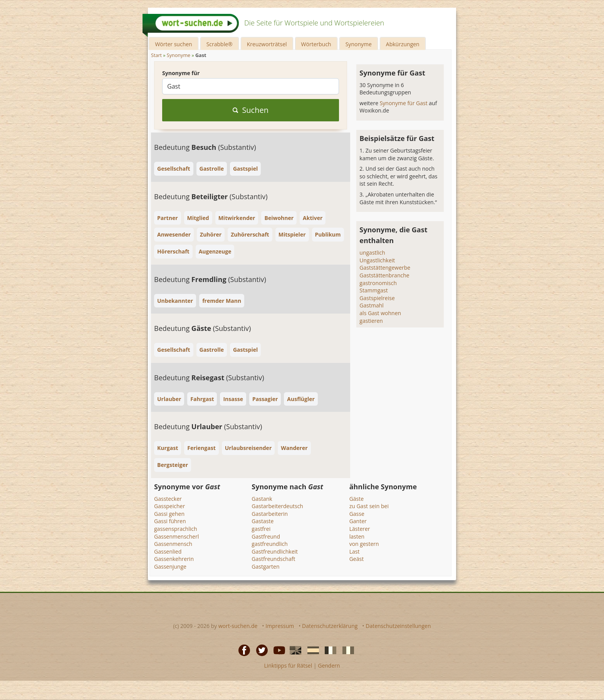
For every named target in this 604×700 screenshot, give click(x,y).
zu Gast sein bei (369, 506)
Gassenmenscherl (176, 536)
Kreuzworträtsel (267, 44)
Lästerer (360, 529)
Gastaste (263, 521)
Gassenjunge (170, 567)
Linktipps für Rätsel (288, 666)
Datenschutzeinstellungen (398, 626)
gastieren (371, 321)
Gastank (262, 499)
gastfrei (261, 529)
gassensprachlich (176, 529)
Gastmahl (371, 305)
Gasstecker (168, 499)
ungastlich (372, 253)
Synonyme (359, 44)
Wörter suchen (173, 44)
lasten (357, 536)
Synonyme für (181, 73)
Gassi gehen (169, 514)
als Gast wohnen (380, 313)
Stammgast (373, 290)
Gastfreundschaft (273, 559)
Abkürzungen (403, 44)
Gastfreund (266, 536)
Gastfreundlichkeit (275, 551)
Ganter (358, 521)
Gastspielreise (377, 298)
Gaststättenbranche (384, 275)
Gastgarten (265, 567)
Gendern (329, 666)
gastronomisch (378, 283)
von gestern (364, 544)
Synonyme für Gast (404, 103)
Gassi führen (170, 521)
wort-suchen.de (238, 626)
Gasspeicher (169, 506)
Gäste (357, 499)
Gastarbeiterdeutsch (277, 506)
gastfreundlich (269, 544)
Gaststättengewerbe (385, 268)
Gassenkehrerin (174, 559)
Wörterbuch (316, 44)
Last (355, 551)
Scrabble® (220, 44)
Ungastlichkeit (377, 260)
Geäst (357, 559)
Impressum (280, 626)
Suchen (251, 110)
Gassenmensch (173, 544)
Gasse (357, 514)
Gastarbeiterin (270, 514)
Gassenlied (168, 551)
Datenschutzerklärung (330, 626)
